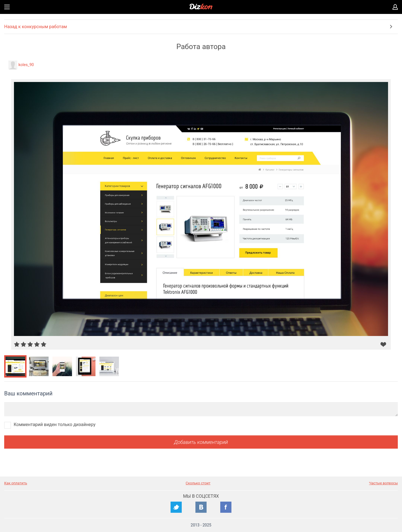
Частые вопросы (383, 483)
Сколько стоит (198, 483)
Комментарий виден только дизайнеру (55, 425)
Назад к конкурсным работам (36, 27)
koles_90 (26, 65)
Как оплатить (16, 483)
